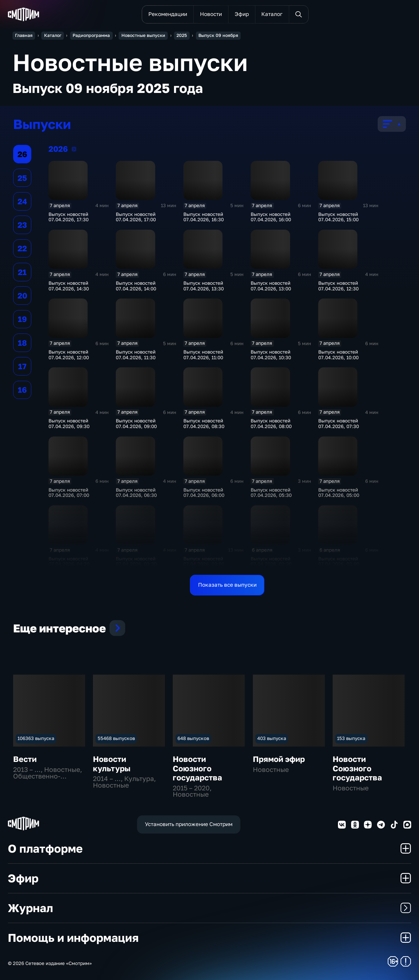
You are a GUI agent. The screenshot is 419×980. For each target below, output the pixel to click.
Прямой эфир (279, 759)
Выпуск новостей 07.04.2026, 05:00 (339, 493)
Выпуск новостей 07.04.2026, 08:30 (204, 424)
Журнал (210, 908)
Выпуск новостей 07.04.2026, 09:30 (69, 424)
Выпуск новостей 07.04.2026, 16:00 (271, 217)
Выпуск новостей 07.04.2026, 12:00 (69, 355)
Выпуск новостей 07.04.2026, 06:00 (204, 493)
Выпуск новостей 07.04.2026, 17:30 (69, 217)
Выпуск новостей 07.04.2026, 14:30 (69, 286)
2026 (74, 149)
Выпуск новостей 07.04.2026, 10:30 (271, 355)
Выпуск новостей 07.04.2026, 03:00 (204, 561)
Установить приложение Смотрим (189, 824)
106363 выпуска (36, 738)
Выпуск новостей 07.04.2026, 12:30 (338, 286)
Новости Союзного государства (197, 768)
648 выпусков (193, 738)
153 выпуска (351, 738)
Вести (25, 759)
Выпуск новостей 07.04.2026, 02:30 (271, 561)
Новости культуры (112, 763)
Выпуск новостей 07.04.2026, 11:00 (203, 355)
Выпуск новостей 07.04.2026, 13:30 (204, 286)
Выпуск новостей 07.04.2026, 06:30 (136, 493)
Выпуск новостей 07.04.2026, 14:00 (136, 286)
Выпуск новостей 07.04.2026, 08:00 (271, 424)
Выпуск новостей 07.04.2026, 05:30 (271, 493)
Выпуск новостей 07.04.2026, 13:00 (271, 286)
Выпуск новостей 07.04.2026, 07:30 (339, 424)
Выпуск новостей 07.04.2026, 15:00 (338, 217)
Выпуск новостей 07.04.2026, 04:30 (69, 561)
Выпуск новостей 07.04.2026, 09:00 (136, 424)
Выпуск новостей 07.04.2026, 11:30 (136, 355)
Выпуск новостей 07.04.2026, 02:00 (339, 561)
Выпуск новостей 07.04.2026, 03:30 (136, 561)
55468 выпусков (116, 738)
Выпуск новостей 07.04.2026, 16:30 (204, 217)
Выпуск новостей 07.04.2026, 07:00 (69, 493)
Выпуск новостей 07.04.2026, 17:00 (136, 217)
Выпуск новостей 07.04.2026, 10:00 (338, 355)
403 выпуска (272, 738)
